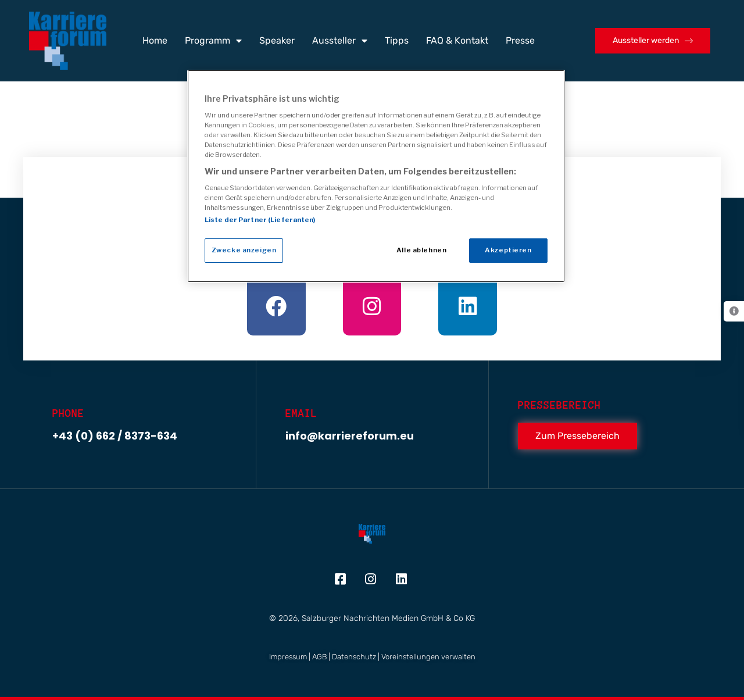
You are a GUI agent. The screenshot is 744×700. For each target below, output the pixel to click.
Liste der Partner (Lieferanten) (260, 220)
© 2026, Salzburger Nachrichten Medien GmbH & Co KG (372, 618)
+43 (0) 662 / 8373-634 (115, 436)
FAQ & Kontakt (457, 40)
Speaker (277, 40)
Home (155, 40)
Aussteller (340, 41)
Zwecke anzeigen (244, 250)
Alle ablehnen (421, 250)
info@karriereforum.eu (350, 436)
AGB (319, 657)
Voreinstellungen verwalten (428, 657)
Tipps (397, 40)
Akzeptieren (508, 250)
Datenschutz (354, 657)
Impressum (288, 657)
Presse (520, 40)
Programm (213, 41)
